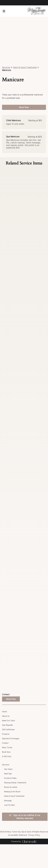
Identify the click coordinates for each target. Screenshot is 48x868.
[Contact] (5, 743)
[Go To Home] (37, 11)
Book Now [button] (24, 107)
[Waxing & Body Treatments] (15, 783)
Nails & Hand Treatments (25, 67)
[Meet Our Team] (9, 720)
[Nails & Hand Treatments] (14, 796)
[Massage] (8, 800)
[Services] (6, 765)
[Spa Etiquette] (7, 725)
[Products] (6, 734)
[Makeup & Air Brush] (12, 792)
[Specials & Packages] (11, 738)
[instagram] (5, 3)
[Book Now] (6, 752)
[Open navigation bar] (4, 11)
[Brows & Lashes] (11, 787)
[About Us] (6, 716)
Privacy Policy (34, 835)
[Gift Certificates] (8, 729)
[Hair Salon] (8, 769)
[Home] (4, 712)
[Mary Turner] (7, 747)
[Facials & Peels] (10, 778)
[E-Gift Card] (7, 756)
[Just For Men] (9, 805)
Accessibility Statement (18, 835)
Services (6, 67)
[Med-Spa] (8, 774)
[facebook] (3, 3)
